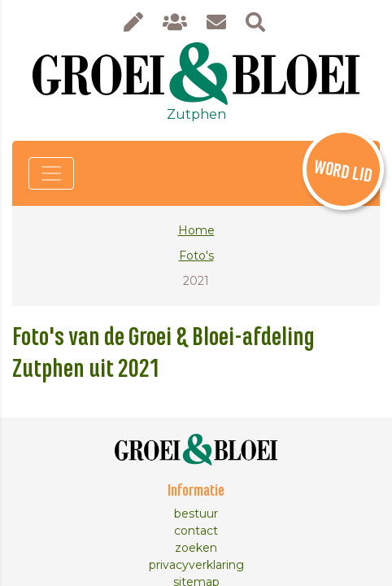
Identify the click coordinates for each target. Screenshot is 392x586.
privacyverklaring (196, 565)
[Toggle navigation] (51, 173)
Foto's (196, 256)
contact (196, 531)
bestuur (196, 514)
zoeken (196, 548)
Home (196, 230)
